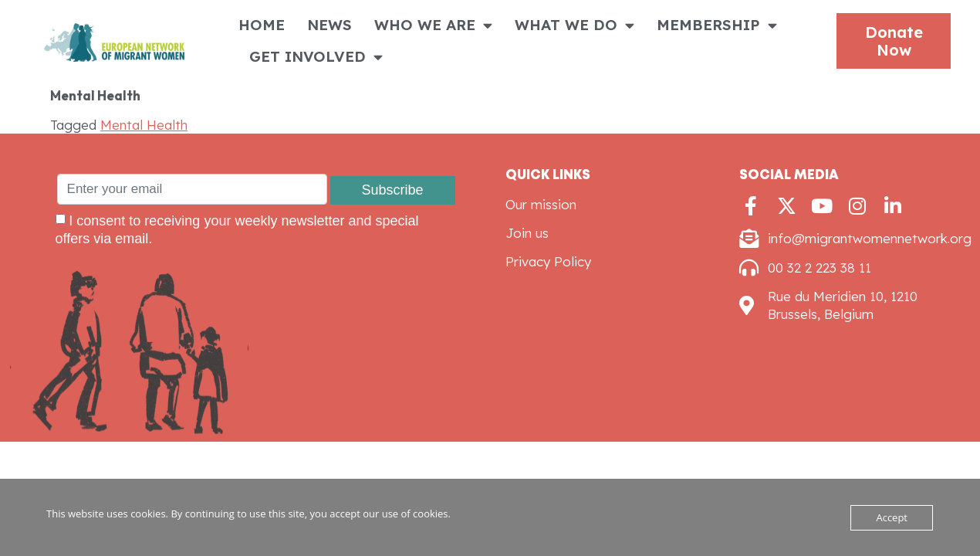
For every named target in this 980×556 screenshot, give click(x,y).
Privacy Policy (548, 261)
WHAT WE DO (574, 25)
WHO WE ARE (433, 25)
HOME (262, 25)
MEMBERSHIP (717, 25)
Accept (892, 517)
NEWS (329, 25)
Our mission (541, 204)
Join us (527, 233)
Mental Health (144, 125)
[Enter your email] (192, 189)
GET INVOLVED (316, 57)
